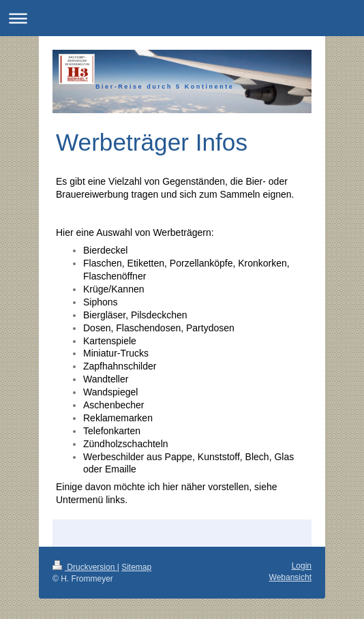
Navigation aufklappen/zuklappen (182, 18)
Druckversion (85, 567)
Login (302, 566)
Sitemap (136, 567)
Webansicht (290, 577)
